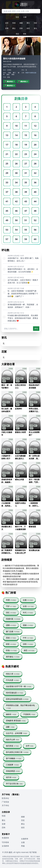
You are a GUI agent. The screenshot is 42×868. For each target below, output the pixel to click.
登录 (17, 17)
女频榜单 (25, 839)
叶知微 (30, 73)
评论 (36, 329)
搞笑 (28, 28)
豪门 (14, 73)
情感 (14, 23)
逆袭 (7, 28)
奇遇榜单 (5, 838)
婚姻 (21, 23)
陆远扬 (34, 73)
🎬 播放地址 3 (9, 85)
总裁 (9, 73)
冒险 (25, 34)
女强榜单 (5, 846)
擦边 (14, 28)
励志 (17, 34)
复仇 (35, 28)
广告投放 (5, 802)
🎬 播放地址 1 (9, 81)
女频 (23, 842)
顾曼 (27, 73)
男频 (23, 846)
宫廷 (35, 23)
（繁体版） (15, 794)
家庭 (13, 74)
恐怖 (21, 28)
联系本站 (5, 798)
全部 (7, 23)
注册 (25, 17)
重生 (28, 23)
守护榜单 (5, 842)
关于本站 (5, 805)
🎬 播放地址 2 (23, 81)
